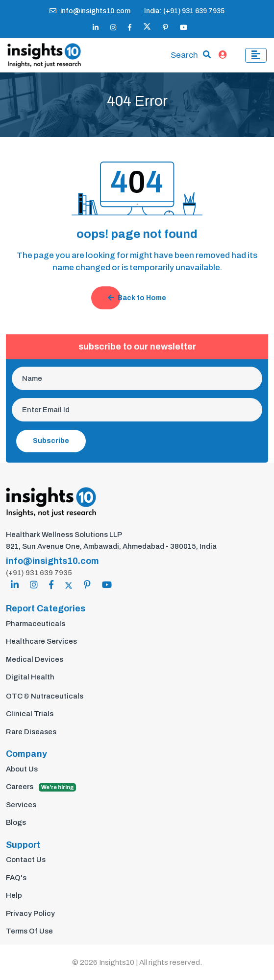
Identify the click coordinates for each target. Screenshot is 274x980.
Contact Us (26, 860)
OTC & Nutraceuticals (45, 696)
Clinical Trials (30, 714)
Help (14, 895)
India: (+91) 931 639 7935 (184, 11)
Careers (41, 787)
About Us (22, 769)
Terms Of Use (29, 931)
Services (21, 805)
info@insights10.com (90, 11)
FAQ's (16, 878)
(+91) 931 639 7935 (39, 573)
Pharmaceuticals (36, 624)
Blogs (16, 822)
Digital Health (30, 677)
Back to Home (137, 298)
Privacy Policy (30, 913)
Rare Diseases (31, 732)
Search (184, 55)
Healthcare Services (41, 641)
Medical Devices (35, 659)
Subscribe (51, 441)
